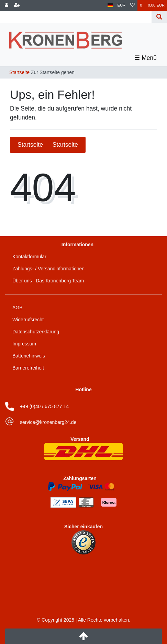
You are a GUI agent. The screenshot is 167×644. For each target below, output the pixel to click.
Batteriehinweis (29, 356)
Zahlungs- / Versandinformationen (48, 269)
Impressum (24, 344)
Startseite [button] (48, 145)
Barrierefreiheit (28, 368)
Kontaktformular (29, 257)
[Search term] (76, 17)
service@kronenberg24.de (48, 422)
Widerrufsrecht (28, 320)
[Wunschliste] (133, 5)
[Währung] (122, 5)
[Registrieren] (17, 5)
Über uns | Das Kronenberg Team (48, 281)
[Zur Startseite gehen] (40, 72)
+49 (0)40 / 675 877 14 (44, 406)
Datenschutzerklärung (36, 332)
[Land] (110, 5)
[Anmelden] (7, 5)
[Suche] (159, 17)
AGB (18, 308)
